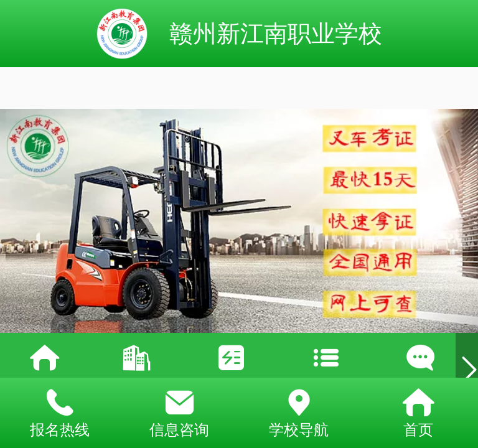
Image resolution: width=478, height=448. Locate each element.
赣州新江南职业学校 (276, 33)
